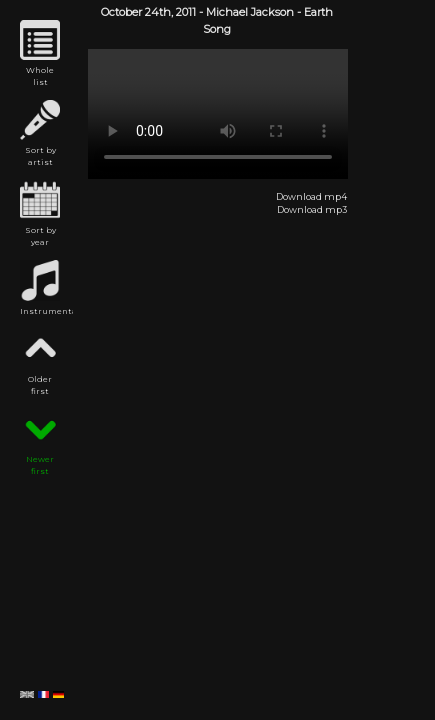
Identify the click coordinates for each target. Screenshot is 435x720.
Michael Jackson (250, 12)
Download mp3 (312, 209)
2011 (186, 12)
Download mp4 (311, 196)
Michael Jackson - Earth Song (218, 114)
